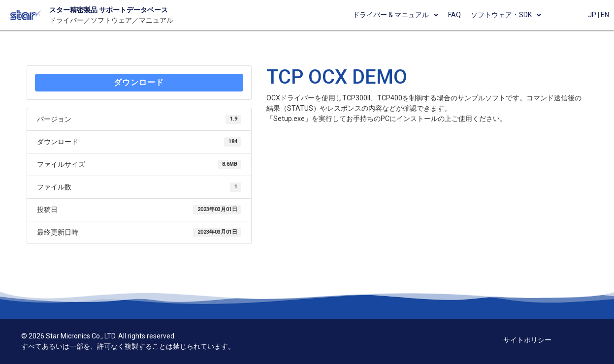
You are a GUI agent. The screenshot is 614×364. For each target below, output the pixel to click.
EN (605, 15)
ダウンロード (139, 82)
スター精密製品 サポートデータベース (109, 10)
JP (592, 15)
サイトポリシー (527, 340)
